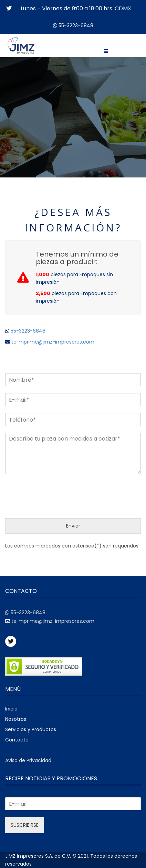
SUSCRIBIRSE (25, 825)
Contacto (17, 740)
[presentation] (58, 507)
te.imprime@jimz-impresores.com (52, 342)
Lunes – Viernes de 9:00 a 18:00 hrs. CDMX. (76, 8)
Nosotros (16, 719)
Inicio (11, 709)
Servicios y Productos (31, 729)
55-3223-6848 (76, 25)
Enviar (73, 526)
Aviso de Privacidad (28, 760)
